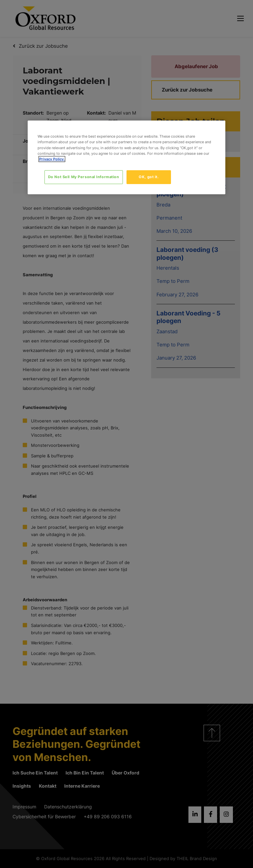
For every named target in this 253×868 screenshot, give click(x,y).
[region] (126, 157)
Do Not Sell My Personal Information (84, 177)
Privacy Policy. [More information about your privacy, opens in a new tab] (52, 159)
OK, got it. (149, 177)
